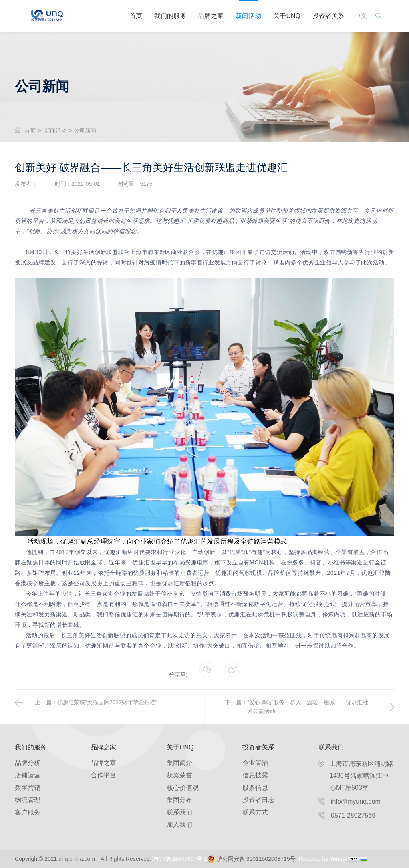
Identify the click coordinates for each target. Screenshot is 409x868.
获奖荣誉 (179, 775)
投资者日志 (258, 800)
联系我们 (179, 812)
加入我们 (179, 825)
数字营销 (28, 788)
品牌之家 (211, 16)
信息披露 (255, 775)
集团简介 (179, 763)
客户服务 (28, 812)
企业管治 (255, 763)
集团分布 (179, 800)
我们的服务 (170, 16)
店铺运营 (28, 775)
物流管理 (28, 800)
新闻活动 (248, 16)
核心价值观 (183, 788)
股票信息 (255, 788)
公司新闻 (85, 131)
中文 (361, 16)
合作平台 (103, 775)
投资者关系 (328, 16)
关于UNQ (287, 16)
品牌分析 (28, 763)
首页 (136, 16)
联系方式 (255, 812)
